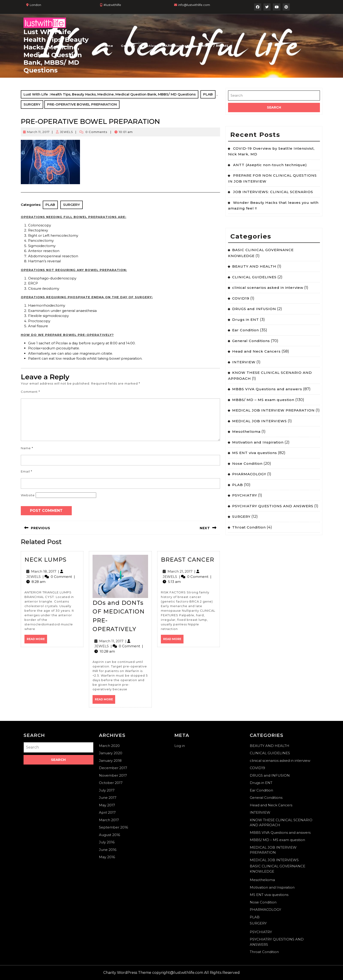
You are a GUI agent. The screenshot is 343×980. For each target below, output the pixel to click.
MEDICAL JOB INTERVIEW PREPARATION (273, 410)
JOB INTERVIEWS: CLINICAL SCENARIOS (273, 192)
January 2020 (111, 753)
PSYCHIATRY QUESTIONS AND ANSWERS (273, 506)
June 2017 (108, 798)
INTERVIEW (244, 362)
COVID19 (241, 298)
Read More (37, 640)
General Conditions (251, 341)
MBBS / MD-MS (215, 46)
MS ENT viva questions (255, 453)
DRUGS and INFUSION (254, 309)
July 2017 (107, 790)
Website (28, 495)
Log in (180, 746)
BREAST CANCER (187, 560)
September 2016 (113, 827)
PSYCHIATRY (245, 495)
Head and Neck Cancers (256, 351)
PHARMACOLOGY (249, 474)
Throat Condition (249, 527)
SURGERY (32, 104)
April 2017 (107, 812)
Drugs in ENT (246, 320)
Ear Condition (246, 330)
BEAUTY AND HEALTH (254, 266)
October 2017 (111, 783)
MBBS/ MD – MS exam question (263, 400)
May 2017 (107, 805)
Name (27, 448)
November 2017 (113, 775)
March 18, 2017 (44, 571)
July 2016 (107, 842)
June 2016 (108, 850)
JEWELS (66, 132)
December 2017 (113, 768)
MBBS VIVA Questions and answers (267, 389)
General (128, 46)
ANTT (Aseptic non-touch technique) (270, 165)
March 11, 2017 (38, 132)
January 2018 (110, 761)
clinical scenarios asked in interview (268, 288)
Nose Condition (247, 463)
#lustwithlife (112, 5)
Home (108, 46)
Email (27, 471)
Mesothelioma (246, 432)
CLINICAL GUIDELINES (254, 277)
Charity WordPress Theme (127, 973)
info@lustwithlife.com (194, 5)
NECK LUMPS (45, 560)
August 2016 (109, 835)
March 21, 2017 (180, 571)
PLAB (208, 94)
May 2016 (107, 857)
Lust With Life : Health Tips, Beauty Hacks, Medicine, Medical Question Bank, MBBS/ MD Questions (56, 51)
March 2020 (109, 746)
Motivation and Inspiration (169, 46)
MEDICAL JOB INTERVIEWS (259, 421)
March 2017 (109, 820)
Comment (30, 392)
